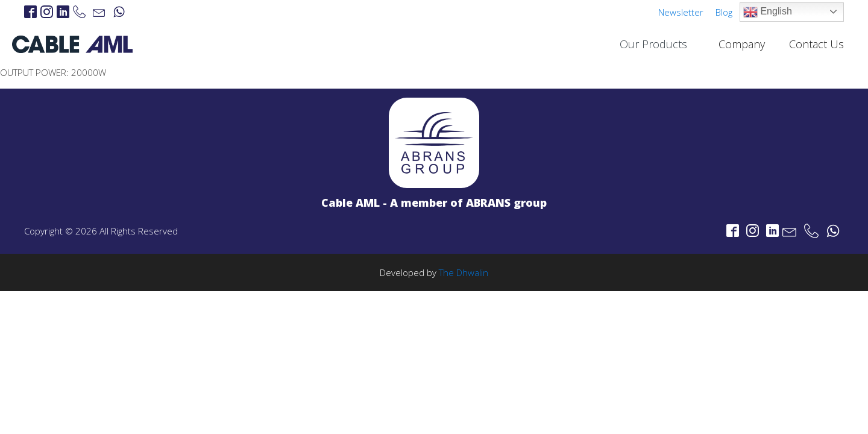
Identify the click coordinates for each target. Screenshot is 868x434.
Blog (724, 12)
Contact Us (816, 44)
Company (742, 44)
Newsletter (681, 12)
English (768, 12)
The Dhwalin (464, 272)
